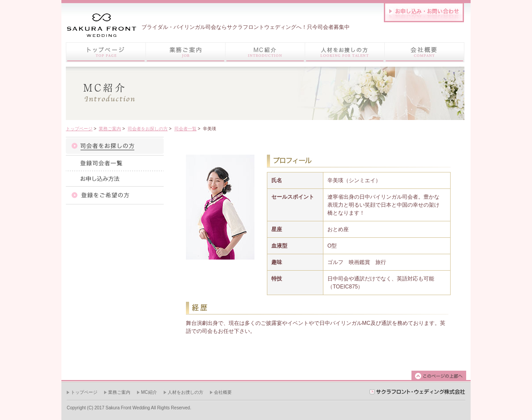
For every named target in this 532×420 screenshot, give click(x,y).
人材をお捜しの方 (185, 392)
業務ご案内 (110, 129)
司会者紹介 (115, 146)
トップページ (106, 52)
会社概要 (223, 392)
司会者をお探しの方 (148, 129)
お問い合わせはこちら (424, 12)
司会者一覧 (185, 129)
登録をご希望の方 (115, 195)
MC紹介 (149, 392)
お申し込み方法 (115, 178)
